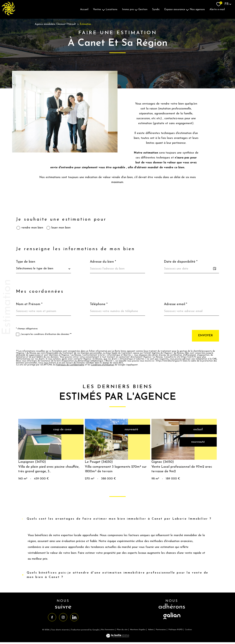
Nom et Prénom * (29, 304)
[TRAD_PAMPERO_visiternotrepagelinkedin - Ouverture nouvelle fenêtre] (74, 617)
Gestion (143, 9)
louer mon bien (61, 228)
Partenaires (161, 630)
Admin (151, 630)
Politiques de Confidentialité (70, 365)
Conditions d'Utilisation (102, 365)
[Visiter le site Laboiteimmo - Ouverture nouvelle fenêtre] (118, 637)
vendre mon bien (32, 228)
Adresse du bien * (103, 262)
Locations (112, 9)
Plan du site (122, 630)
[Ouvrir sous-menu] (103, 9)
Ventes (97, 9)
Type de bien (26, 262)
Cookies (188, 630)
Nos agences (197, 9)
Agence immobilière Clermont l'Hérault (55, 24)
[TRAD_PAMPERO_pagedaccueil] (8, 15)
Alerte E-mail (217, 9)
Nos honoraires (108, 630)
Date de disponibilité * (181, 262)
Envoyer (205, 336)
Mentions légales (138, 630)
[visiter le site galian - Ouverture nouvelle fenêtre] (172, 619)
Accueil (84, 9)
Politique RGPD (176, 630)
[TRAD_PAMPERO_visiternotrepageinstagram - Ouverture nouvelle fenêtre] (63, 617)
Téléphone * (99, 304)
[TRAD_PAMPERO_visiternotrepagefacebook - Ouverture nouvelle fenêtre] (52, 617)
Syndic (156, 9)
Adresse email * (176, 304)
